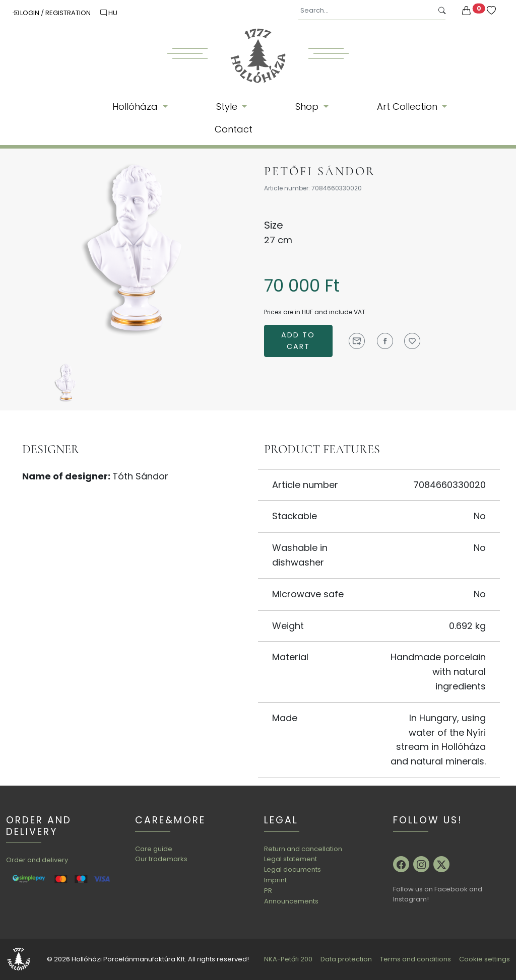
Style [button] (228, 107)
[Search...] (366, 11)
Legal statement (291, 859)
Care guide (154, 849)
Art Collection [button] (408, 107)
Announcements (291, 901)
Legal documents (293, 869)
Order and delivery (37, 860)
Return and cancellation (303, 849)
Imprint (275, 880)
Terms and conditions (415, 959)
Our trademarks (161, 859)
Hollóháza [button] (136, 107)
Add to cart (298, 341)
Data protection (346, 959)
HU (109, 13)
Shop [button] (308, 107)
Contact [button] (234, 129)
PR (268, 891)
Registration (69, 13)
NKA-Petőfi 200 (288, 959)
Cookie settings (485, 959)
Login (26, 13)
